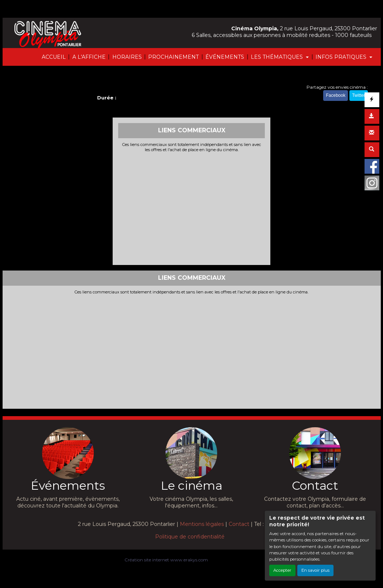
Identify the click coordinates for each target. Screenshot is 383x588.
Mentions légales (202, 524)
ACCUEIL (54, 57)
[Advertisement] (191, 208)
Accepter (282, 570)
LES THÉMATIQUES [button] (278, 57)
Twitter (358, 95)
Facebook (336, 95)
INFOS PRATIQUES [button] (342, 57)
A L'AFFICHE (89, 57)
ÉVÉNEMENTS (225, 57)
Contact (239, 524)
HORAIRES (127, 57)
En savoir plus (315, 570)
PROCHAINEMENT (173, 57)
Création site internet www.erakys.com (166, 560)
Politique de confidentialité (190, 537)
